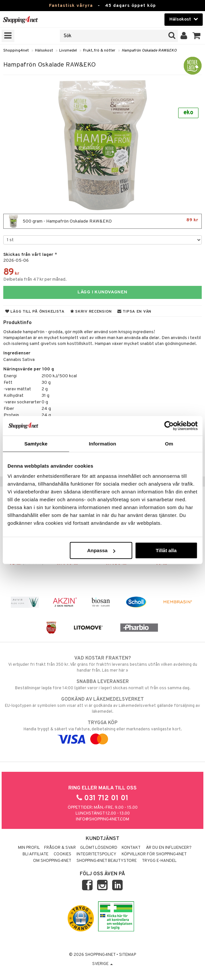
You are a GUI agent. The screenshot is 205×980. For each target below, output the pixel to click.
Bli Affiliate (35, 854)
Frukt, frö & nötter (99, 51)
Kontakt (131, 848)
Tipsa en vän (134, 312)
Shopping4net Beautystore (107, 861)
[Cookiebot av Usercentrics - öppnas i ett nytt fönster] (169, 426)
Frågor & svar (60, 848)
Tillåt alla (166, 550)
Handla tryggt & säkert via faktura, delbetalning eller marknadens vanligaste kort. (102, 731)
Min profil (29, 848)
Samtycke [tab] (36, 443)
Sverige (102, 964)
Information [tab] (103, 443)
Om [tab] (169, 443)
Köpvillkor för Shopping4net (154, 854)
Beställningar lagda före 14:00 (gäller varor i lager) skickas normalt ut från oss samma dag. (102, 685)
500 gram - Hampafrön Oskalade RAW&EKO (102, 221)
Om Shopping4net (52, 861)
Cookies (62, 854)
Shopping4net (16, 51)
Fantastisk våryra (71, 6)
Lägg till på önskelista (35, 312)
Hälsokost (44, 51)
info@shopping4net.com (102, 819)
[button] (197, 36)
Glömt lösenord (99, 848)
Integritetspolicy (96, 854)
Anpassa (101, 550)
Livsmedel (68, 51)
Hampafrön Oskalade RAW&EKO (149, 51)
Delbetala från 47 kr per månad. (35, 280)
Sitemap (128, 955)
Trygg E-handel (159, 861)
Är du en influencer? (169, 848)
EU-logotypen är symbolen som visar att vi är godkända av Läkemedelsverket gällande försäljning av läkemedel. (102, 705)
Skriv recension (91, 312)
